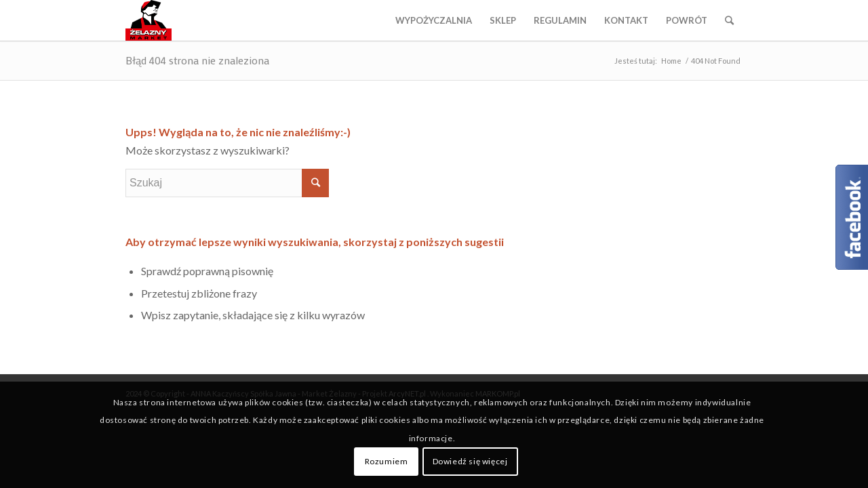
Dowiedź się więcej (470, 461)
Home (671, 61)
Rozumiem (387, 461)
